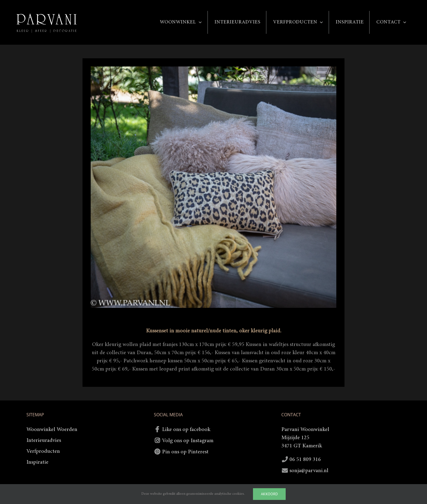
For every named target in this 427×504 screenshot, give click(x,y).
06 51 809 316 (305, 460)
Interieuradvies (44, 441)
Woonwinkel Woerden (52, 430)
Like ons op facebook (186, 430)
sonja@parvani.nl (309, 471)
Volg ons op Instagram (188, 441)
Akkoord (269, 494)
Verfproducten (43, 451)
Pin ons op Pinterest (185, 452)
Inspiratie (37, 462)
